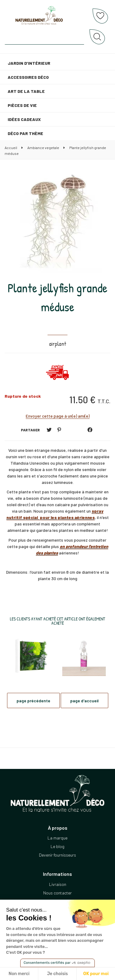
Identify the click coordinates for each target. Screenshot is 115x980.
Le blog (57, 846)
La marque (57, 838)
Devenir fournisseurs (57, 855)
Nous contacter (57, 893)
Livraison (58, 884)
